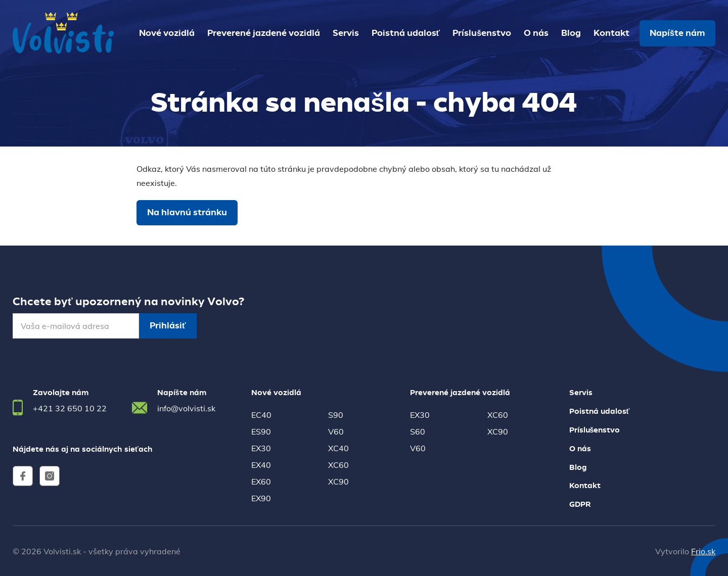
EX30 (261, 448)
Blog (571, 33)
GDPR (580, 505)
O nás (536, 33)
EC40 (261, 415)
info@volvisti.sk (186, 408)
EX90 (261, 498)
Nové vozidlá (167, 33)
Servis (346, 33)
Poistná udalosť (406, 33)
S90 (336, 415)
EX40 (261, 465)
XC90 (338, 482)
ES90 (261, 431)
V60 (336, 431)
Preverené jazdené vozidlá (264, 33)
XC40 (338, 448)
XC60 (338, 465)
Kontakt (611, 33)
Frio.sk (703, 551)
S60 (418, 431)
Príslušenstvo (482, 33)
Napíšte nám (677, 33)
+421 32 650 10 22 (70, 408)
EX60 (261, 482)
